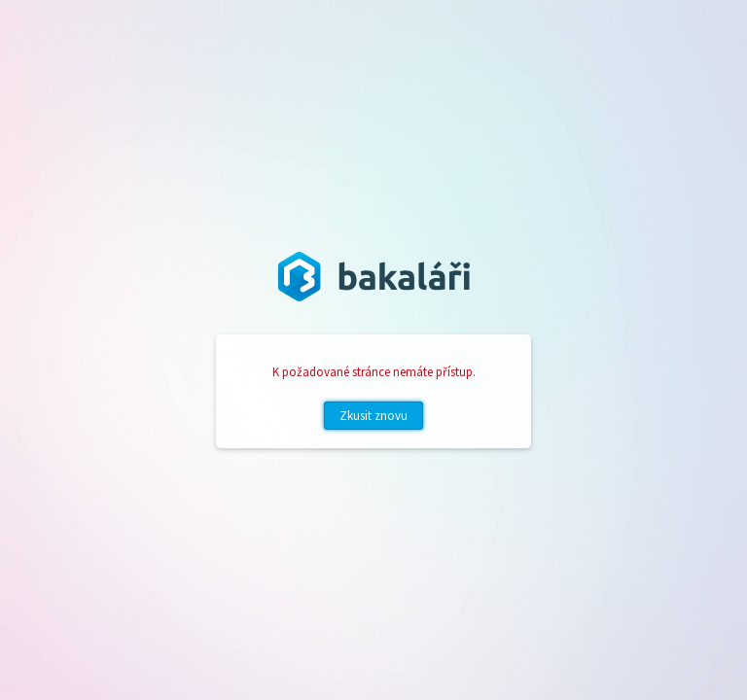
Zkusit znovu (373, 416)
